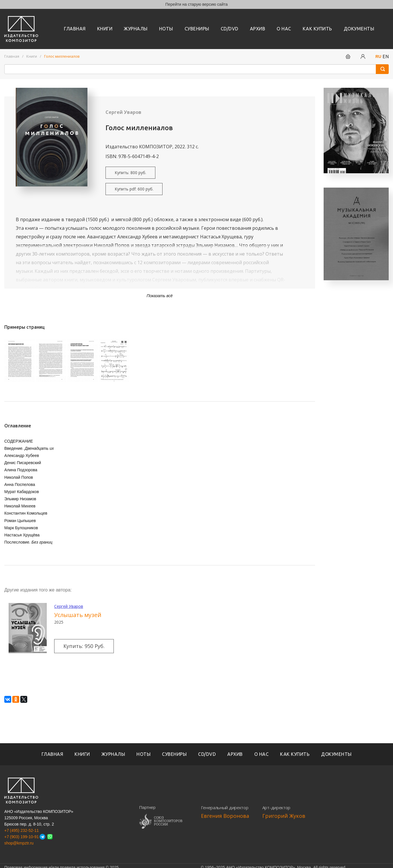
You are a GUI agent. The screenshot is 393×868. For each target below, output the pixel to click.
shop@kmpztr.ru (19, 843)
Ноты (166, 29)
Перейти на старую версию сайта (197, 4)
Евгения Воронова (225, 816)
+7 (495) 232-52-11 (21, 830)
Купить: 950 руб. (84, 646)
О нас (284, 29)
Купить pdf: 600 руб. (134, 189)
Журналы (136, 29)
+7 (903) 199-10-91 (21, 837)
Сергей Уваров (123, 112)
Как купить (317, 29)
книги (105, 29)
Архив (258, 29)
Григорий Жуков (284, 816)
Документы (359, 29)
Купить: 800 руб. (130, 173)
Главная (75, 29)
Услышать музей (78, 615)
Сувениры (197, 29)
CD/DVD (230, 29)
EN (386, 57)
